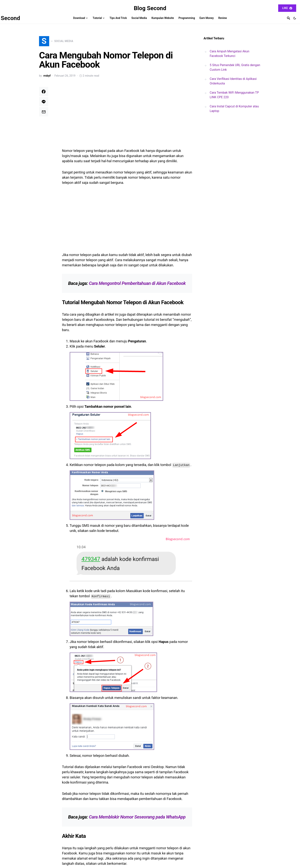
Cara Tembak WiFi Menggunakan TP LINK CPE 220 (234, 95)
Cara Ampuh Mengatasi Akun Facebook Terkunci (229, 54)
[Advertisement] (127, 117)
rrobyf (47, 78)
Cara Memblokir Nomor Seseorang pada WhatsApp (137, 819)
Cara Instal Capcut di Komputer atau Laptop (234, 109)
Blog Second (150, 8)
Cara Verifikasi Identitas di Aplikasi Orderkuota (233, 81)
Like (287, 8)
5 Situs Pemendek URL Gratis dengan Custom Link (235, 67)
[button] (295, 18)
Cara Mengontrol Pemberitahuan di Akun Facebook (137, 285)
